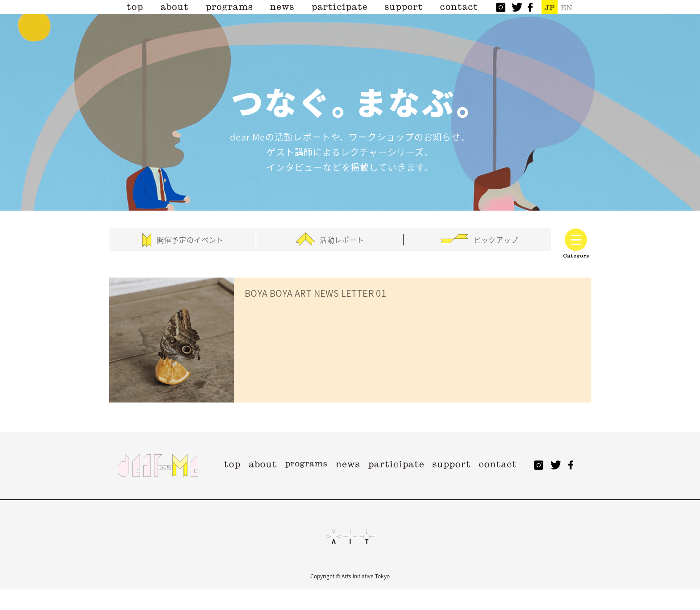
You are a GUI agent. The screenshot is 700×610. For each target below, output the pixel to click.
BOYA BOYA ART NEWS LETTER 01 (315, 293)
